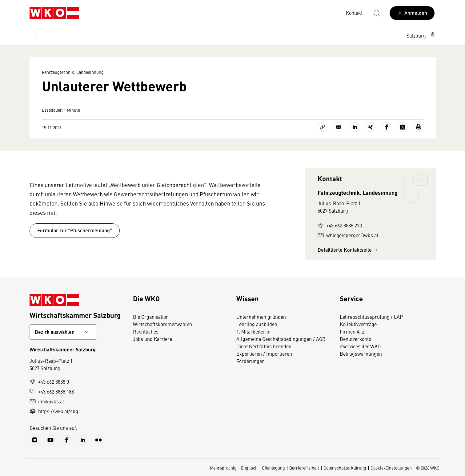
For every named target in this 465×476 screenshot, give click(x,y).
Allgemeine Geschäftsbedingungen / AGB (281, 339)
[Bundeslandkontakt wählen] (63, 332)
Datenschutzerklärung (345, 468)
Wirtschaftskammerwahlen (162, 324)
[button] (421, 35)
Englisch (249, 468)
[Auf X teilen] (403, 127)
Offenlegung (273, 468)
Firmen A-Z (352, 331)
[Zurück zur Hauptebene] (36, 35)
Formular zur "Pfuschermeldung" (75, 230)
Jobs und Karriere (152, 339)
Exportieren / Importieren (264, 354)
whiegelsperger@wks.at (348, 235)
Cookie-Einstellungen (391, 468)
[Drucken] (419, 127)
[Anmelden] (412, 13)
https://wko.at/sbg (54, 411)
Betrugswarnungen (361, 354)
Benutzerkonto (355, 339)
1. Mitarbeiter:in (253, 331)
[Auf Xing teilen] (371, 127)
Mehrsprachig (223, 468)
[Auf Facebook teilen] (387, 127)
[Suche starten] (377, 13)
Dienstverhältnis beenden (264, 346)
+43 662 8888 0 (49, 382)
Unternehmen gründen (261, 317)
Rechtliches (146, 331)
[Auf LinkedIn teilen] (355, 127)
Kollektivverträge (358, 324)
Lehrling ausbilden (257, 324)
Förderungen (251, 361)
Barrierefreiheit (304, 468)
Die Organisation (151, 317)
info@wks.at (47, 401)
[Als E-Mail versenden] (339, 127)
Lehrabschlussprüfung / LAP (371, 317)
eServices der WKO (360, 346)
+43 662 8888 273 (340, 225)
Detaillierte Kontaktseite (348, 250)
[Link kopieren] (323, 127)
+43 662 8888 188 (52, 391)
